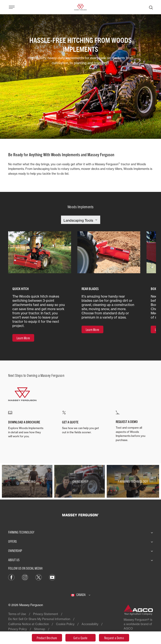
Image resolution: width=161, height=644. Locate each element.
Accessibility (90, 624)
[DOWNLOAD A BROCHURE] (27, 425)
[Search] (151, 7)
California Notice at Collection (29, 624)
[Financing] (28, 481)
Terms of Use (17, 614)
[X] (39, 577)
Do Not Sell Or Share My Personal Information (39, 619)
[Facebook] (11, 577)
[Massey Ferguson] (80, 7)
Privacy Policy (18, 629)
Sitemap (40, 629)
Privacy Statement (46, 614)
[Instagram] (25, 577)
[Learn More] (23, 338)
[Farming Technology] (133, 481)
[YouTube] (52, 577)
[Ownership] (80, 481)
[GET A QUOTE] (81, 422)
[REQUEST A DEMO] (134, 426)
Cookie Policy (65, 624)
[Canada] (81, 595)
